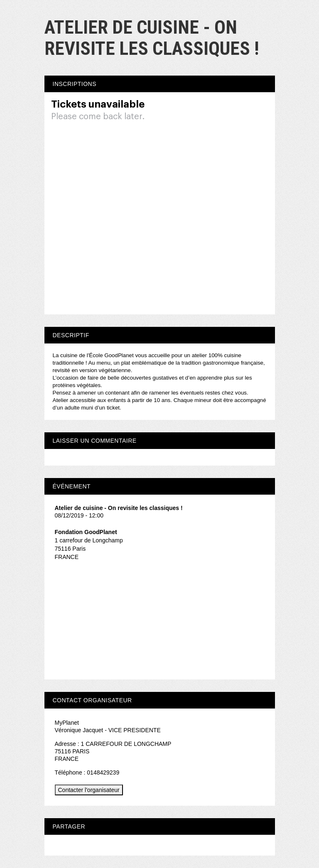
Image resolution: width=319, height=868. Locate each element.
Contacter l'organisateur (89, 790)
